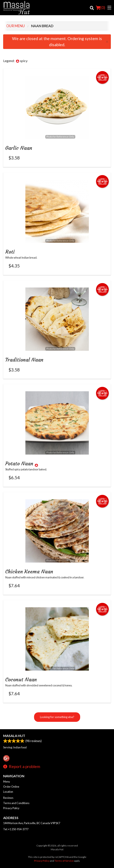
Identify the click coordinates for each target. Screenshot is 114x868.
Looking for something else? (57, 717)
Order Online (11, 787)
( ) (100, 8)
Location (8, 792)
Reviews (8, 798)
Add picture (102, 77)
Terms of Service (64, 861)
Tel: (16, 829)
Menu (7, 782)
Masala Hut (14, 736)
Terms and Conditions (16, 803)
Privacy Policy (11, 808)
